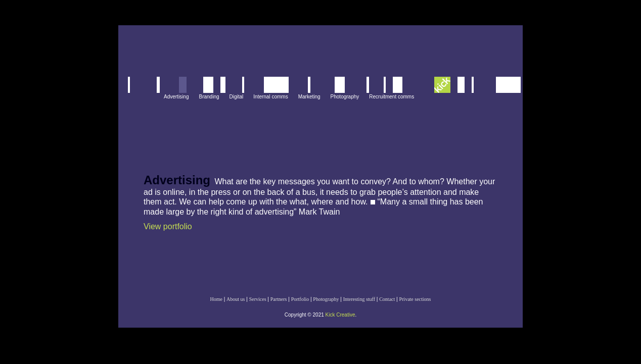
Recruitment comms (392, 97)
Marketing (309, 97)
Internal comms (270, 97)
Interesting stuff (359, 299)
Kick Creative (340, 315)
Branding (209, 97)
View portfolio (168, 226)
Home (216, 299)
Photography (345, 97)
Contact (387, 299)
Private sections (415, 299)
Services (258, 299)
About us (236, 299)
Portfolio (300, 299)
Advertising (176, 97)
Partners (279, 299)
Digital (237, 97)
